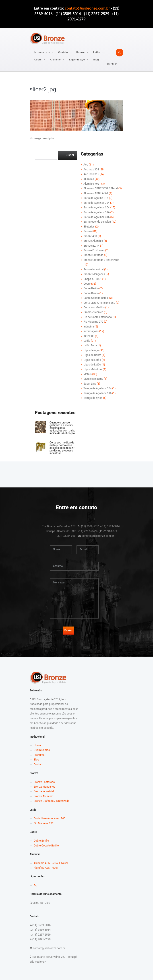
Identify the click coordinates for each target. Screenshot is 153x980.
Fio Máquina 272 (93, 322)
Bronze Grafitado (93, 255)
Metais (87, 374)
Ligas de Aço (77, 60)
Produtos (39, 755)
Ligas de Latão (92, 365)
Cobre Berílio (91, 288)
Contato (63, 52)
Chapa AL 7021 (92, 279)
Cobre (38, 60)
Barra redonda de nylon (97, 222)
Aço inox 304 (91, 170)
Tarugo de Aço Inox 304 (97, 388)
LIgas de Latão (92, 360)
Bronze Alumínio (93, 241)
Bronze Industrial (93, 269)
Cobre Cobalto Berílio (96, 298)
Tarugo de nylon (93, 398)
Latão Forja (90, 345)
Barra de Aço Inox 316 (96, 212)
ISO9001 (112, 64)
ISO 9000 (89, 336)
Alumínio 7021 (92, 184)
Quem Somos (42, 750)
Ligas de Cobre (92, 355)
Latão (97, 52)
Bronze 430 (90, 236)
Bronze (81, 52)
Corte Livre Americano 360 (99, 303)
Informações (91, 331)
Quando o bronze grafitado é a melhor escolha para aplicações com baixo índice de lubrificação (62, 428)
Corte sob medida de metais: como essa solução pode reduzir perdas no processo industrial (62, 448)
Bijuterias (89, 227)
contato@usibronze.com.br (87, 8)
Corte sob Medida (94, 307)
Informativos (42, 52)
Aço (86, 165)
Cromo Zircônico (93, 312)
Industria (89, 327)
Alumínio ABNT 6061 (96, 193)
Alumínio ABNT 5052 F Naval (101, 188)
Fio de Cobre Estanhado (98, 317)
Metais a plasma (93, 379)
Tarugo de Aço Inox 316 (97, 393)
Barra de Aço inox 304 (96, 203)
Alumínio (55, 60)
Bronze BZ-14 (91, 246)
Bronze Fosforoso (94, 250)
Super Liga (90, 384)
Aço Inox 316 (91, 174)
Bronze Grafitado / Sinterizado (101, 260)
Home (37, 745)
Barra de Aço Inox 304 (96, 208)
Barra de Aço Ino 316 (96, 198)
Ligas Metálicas (93, 369)
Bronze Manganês (94, 274)
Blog (96, 60)
